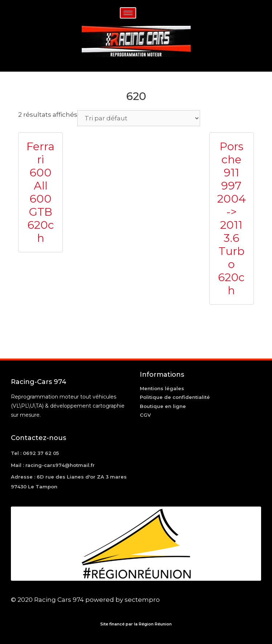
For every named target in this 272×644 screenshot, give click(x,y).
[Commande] (139, 118)
